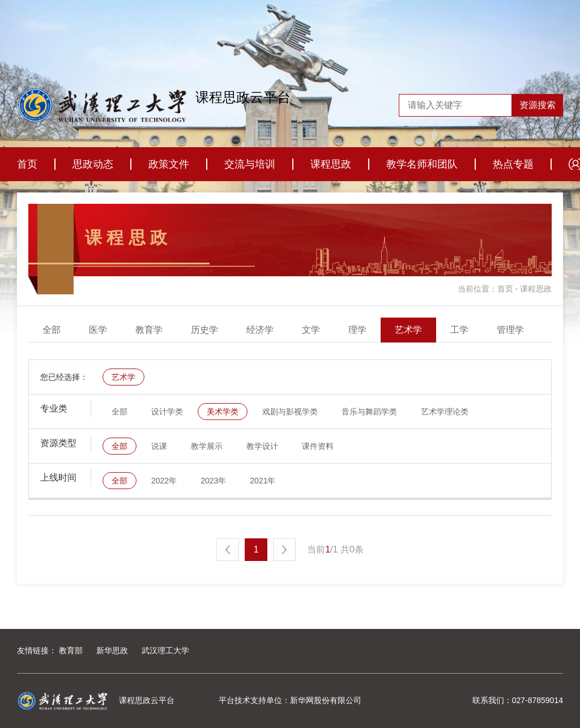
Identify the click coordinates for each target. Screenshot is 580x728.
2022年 (164, 481)
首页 (27, 164)
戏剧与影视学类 (290, 412)
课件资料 (318, 446)
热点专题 (513, 164)
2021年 (263, 481)
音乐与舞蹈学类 (369, 412)
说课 (159, 446)
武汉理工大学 (165, 650)
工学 (459, 330)
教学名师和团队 (422, 164)
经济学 (260, 330)
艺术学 (408, 330)
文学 (311, 330)
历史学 (204, 330)
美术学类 (223, 412)
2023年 (213, 481)
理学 (357, 330)
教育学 (149, 330)
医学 (98, 330)
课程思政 (331, 164)
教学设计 (262, 446)
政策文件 (169, 164)
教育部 (71, 650)
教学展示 (207, 446)
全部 (52, 330)
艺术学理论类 (445, 412)
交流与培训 (250, 164)
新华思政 (112, 650)
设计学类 (167, 412)
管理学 (510, 330)
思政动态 (93, 164)
